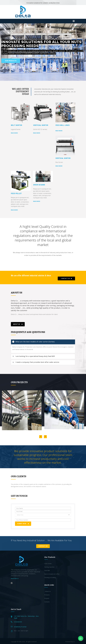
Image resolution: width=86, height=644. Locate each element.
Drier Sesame (39, 185)
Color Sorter (48, 562)
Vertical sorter (41, 125)
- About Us (48, 590)
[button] (3, 52)
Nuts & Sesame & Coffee (52, 573)
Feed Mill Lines (62, 125)
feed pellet (16, 193)
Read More (15, 577)
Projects (47, 597)
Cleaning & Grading (50, 576)
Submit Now (23, 523)
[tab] (43, 342)
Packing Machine (49, 566)
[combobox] (43, 514)
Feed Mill (47, 569)
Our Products (11, 61)
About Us (18, 324)
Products (47, 594)
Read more (14, 133)
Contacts (47, 600)
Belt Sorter (16, 125)
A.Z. (74, 640)
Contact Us (66, 278)
